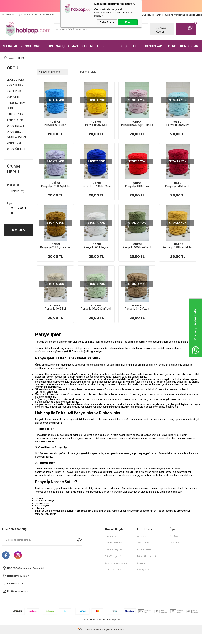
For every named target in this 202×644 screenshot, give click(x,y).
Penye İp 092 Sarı (96, 125)
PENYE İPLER (15, 120)
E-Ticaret (91, 629)
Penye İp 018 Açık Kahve (55, 247)
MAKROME (10, 46)
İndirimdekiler (7, 15)
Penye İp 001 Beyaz (96, 247)
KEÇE (124, 46)
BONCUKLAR (189, 46)
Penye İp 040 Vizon (137, 309)
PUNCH (26, 46)
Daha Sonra (107, 22)
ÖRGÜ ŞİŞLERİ (15, 132)
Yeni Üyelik (175, 536)
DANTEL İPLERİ (15, 114)
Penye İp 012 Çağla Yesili (96, 309)
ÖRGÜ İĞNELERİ (16, 149)
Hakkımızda (111, 536)
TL (191, 29)
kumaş (46, 435)
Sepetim (141, 563)
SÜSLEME (88, 46)
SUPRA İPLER (14, 97)
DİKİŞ (49, 46)
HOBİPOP (16, 191)
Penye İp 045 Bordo (178, 186)
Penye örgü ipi (128, 453)
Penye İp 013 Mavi (55, 125)
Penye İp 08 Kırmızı (137, 186)
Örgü (38, 365)
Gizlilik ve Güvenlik (114, 570)
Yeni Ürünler (49, 15)
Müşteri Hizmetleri (32, 15)
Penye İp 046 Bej (55, 309)
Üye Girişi (160, 28)
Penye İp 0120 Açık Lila (55, 186)
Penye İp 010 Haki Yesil (137, 247)
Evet (128, 22)
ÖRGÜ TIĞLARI (15, 126)
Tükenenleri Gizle (86, 72)
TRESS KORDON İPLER (16, 106)
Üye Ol (160, 32)
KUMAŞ (73, 46)
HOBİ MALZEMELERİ (107, 48)
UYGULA (18, 230)
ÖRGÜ (38, 46)
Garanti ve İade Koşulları (117, 563)
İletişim (19, 15)
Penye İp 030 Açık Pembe (137, 125)
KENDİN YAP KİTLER (153, 48)
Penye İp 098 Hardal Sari (178, 247)
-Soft (82, 629)
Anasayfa (142, 536)
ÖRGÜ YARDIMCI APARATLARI (16, 140)
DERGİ (173, 46)
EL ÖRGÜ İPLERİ (16, 80)
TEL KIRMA (136, 48)
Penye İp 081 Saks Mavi (96, 186)
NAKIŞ (60, 46)
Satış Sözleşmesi (113, 556)
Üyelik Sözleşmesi (114, 549)
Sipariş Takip (143, 570)
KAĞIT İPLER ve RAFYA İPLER (16, 88)
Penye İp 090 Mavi (178, 125)
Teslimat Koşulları (114, 543)
